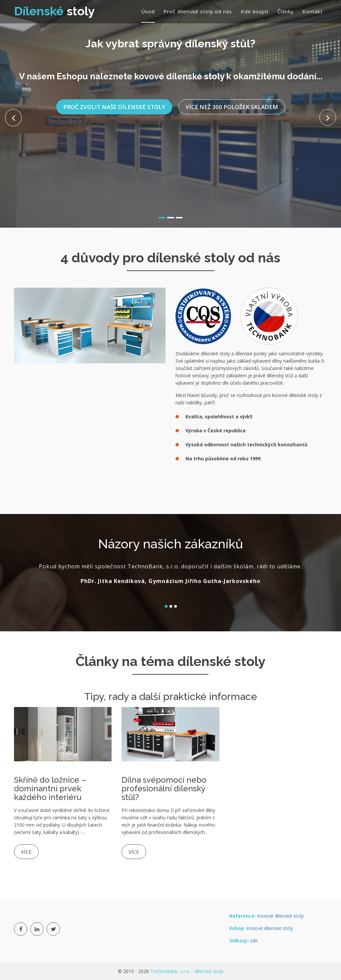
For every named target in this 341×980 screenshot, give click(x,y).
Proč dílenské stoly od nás (198, 11)
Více (26, 852)
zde (254, 940)
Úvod (148, 11)
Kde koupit (255, 11)
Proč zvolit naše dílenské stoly (114, 102)
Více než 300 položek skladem (232, 102)
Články (286, 11)
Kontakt (313, 11)
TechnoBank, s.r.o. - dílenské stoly (187, 971)
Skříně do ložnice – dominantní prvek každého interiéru (50, 788)
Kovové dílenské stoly (280, 916)
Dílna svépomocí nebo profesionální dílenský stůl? (164, 788)
